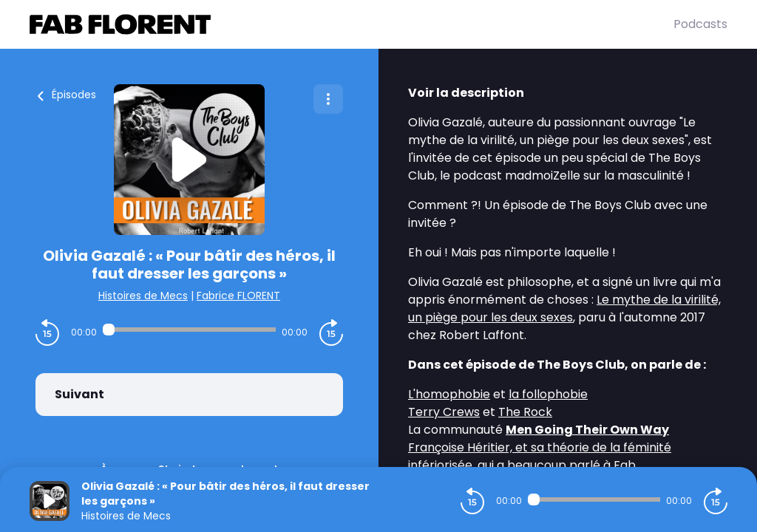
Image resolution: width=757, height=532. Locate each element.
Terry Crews (444, 412)
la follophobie (548, 394)
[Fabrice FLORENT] (352, 24)
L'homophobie (449, 394)
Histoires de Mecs (143, 296)
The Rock (525, 412)
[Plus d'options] (328, 99)
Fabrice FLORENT (238, 296)
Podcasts (700, 24)
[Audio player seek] (189, 330)
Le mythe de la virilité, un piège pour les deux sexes (564, 308)
